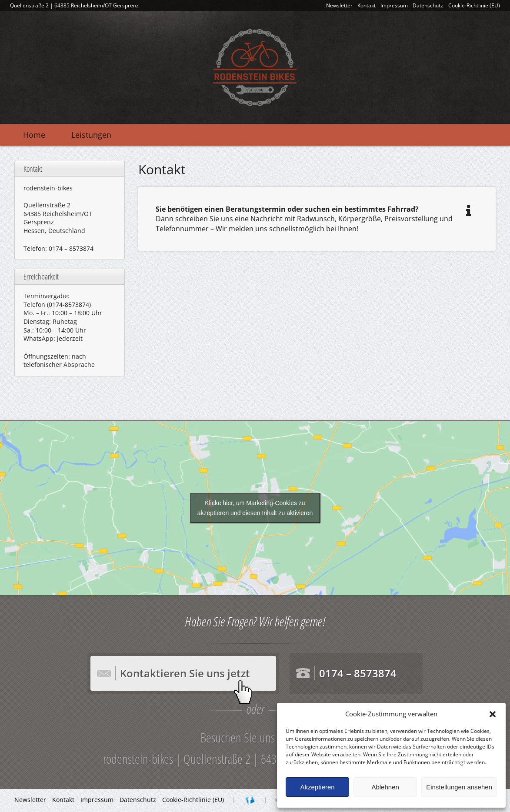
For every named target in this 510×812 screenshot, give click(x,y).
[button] (493, 714)
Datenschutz (428, 5)
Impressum (394, 5)
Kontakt (367, 5)
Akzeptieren (317, 787)
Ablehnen (385, 787)
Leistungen (91, 135)
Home (34, 135)
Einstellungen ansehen (459, 787)
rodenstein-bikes (255, 67)
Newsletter (339, 5)
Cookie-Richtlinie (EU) (474, 5)
